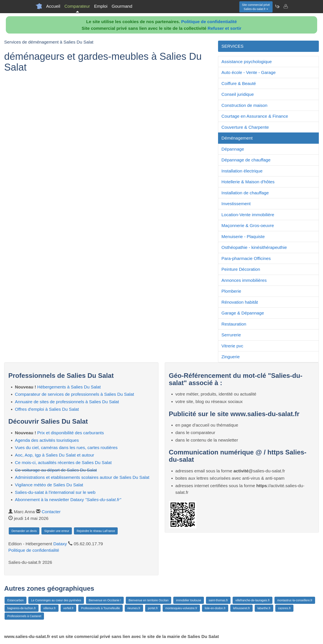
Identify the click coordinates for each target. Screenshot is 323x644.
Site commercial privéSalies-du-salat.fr (256, 7)
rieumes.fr (134, 608)
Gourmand (122, 6)
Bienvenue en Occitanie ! (105, 600)
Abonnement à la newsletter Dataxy (68, 500)
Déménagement (237, 138)
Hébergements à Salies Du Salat (69, 387)
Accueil (53, 6)
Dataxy (60, 544)
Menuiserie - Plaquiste (243, 237)
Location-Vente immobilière (248, 215)
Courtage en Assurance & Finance (255, 116)
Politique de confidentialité (209, 22)
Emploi (101, 6)
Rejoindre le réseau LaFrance (96, 531)
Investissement (236, 204)
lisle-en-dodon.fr (215, 608)
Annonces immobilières (244, 280)
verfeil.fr (69, 608)
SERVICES (232, 46)
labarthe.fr (264, 608)
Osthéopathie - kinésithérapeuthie (254, 247)
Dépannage (233, 149)
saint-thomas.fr (218, 600)
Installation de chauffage (245, 193)
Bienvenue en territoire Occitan (148, 600)
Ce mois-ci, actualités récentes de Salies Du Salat (63, 462)
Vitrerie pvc (232, 346)
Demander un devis (24, 531)
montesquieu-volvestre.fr (181, 608)
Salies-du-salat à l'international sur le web (55, 492)
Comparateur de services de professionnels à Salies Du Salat (75, 394)
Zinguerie (231, 357)
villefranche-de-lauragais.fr (253, 600)
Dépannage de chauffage (246, 160)
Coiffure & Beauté (239, 83)
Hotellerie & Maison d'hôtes (248, 182)
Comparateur (77, 6)
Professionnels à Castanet (24, 616)
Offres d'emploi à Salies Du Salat (47, 409)
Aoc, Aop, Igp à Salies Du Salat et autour (55, 455)
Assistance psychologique (247, 62)
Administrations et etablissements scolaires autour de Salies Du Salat (82, 477)
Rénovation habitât (240, 302)
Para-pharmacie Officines (246, 258)
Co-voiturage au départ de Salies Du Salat (56, 470)
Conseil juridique (238, 94)
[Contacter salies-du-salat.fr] (286, 6)
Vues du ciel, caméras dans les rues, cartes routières (66, 447)
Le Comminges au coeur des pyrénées (56, 600)
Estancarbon (16, 600)
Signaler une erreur (57, 531)
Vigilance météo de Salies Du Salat (49, 485)
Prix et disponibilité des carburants (71, 433)
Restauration (234, 324)
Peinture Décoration (241, 269)
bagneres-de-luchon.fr (22, 608)
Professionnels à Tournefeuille (100, 608)
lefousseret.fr (241, 608)
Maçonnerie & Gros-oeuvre (248, 225)
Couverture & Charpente (245, 127)
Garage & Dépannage (243, 313)
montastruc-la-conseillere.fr (295, 600)
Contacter (51, 512)
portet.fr (153, 608)
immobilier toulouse (189, 600)
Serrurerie (231, 335)
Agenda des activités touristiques (47, 440)
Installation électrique (242, 171)
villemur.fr (50, 608)
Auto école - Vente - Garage (248, 72)
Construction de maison (244, 105)
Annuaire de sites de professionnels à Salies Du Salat (67, 402)
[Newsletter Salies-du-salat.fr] (277, 6)
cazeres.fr (284, 608)
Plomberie (231, 291)
